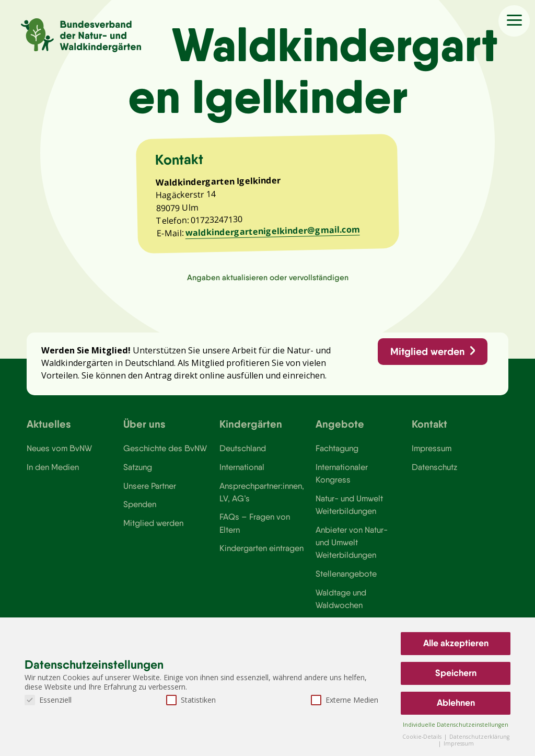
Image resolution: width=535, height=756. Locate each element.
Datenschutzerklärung (479, 737)
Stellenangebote (346, 574)
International (242, 467)
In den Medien (53, 467)
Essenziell (48, 700)
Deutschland (243, 449)
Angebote (340, 424)
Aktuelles (49, 424)
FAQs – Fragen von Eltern (255, 523)
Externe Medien (345, 700)
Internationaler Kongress (342, 473)
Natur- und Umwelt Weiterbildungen (349, 505)
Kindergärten (251, 424)
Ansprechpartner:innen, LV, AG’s (262, 492)
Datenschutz (434, 467)
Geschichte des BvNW (165, 449)
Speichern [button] (456, 673)
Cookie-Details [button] (423, 737)
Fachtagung (337, 449)
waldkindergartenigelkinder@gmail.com (272, 231)
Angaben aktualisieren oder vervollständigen (268, 277)
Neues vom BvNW (59, 449)
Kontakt (429, 424)
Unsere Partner (150, 486)
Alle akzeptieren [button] (456, 643)
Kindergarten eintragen (261, 548)
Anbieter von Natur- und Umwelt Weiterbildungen (352, 542)
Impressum (432, 449)
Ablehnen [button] (456, 703)
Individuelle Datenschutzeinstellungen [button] (456, 725)
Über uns (144, 424)
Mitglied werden (427, 351)
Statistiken (191, 700)
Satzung (138, 467)
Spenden (140, 504)
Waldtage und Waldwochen (341, 599)
